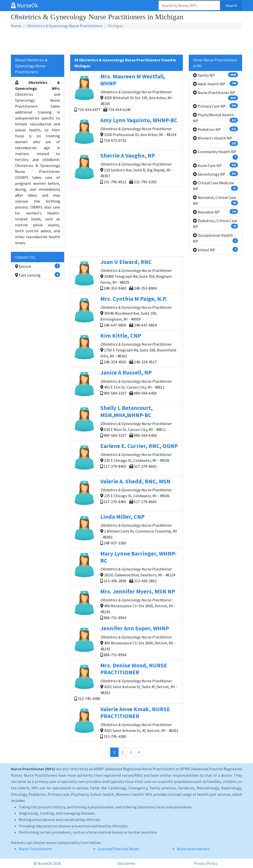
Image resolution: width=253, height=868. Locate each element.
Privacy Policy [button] (206, 863)
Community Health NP (215, 154)
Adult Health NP (215, 84)
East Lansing (38, 275)
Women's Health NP (215, 141)
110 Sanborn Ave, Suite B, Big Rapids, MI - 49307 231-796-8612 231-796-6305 (126, 168)
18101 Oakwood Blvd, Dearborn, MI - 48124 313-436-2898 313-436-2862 (126, 567)
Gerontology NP (215, 174)
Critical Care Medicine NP (215, 186)
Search (232, 5)
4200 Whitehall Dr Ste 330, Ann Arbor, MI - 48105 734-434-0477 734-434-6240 (126, 92)
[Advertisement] (126, 42)
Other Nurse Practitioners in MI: (215, 63)
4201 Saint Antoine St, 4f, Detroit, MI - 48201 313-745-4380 (126, 722)
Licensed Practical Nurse (118, 849)
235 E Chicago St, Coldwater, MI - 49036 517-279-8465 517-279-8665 (126, 458)
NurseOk (24, 5)
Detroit (38, 266)
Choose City (25, 257)
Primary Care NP (215, 106)
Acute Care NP (215, 165)
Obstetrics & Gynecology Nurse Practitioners (65, 26)
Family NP (215, 75)
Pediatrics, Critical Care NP (215, 224)
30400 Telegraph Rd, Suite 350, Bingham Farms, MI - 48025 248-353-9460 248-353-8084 (126, 274)
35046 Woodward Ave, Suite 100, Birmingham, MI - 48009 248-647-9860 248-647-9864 (126, 311)
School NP (215, 250)
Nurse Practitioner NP (215, 95)
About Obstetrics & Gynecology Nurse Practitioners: (31, 66)
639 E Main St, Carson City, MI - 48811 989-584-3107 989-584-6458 (126, 421)
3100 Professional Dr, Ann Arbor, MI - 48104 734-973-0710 (126, 132)
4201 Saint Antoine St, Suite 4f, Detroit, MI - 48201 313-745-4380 (126, 681)
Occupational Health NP (215, 238)
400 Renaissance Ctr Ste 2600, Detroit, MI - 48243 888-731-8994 (126, 604)
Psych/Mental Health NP (215, 118)
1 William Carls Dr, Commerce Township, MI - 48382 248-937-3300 (126, 529)
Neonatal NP (215, 212)
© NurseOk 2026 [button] (47, 863)
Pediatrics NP (215, 129)
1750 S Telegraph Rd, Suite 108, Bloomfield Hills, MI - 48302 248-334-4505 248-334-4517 (126, 348)
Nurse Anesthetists (193, 849)
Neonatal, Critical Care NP (215, 200)
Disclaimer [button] (126, 863)
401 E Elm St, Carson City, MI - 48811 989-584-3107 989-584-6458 (126, 385)
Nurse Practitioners (35, 849)
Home (16, 26)
